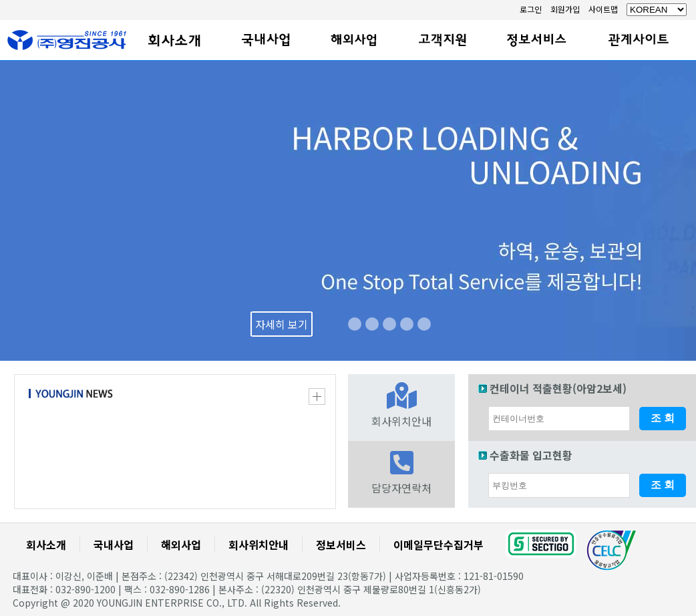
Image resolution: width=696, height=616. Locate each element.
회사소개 (46, 545)
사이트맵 (603, 9)
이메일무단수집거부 (439, 545)
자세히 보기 (282, 324)
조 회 (663, 418)
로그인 (531, 9)
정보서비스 (341, 545)
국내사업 (114, 545)
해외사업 (181, 545)
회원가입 (565, 9)
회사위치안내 (258, 545)
